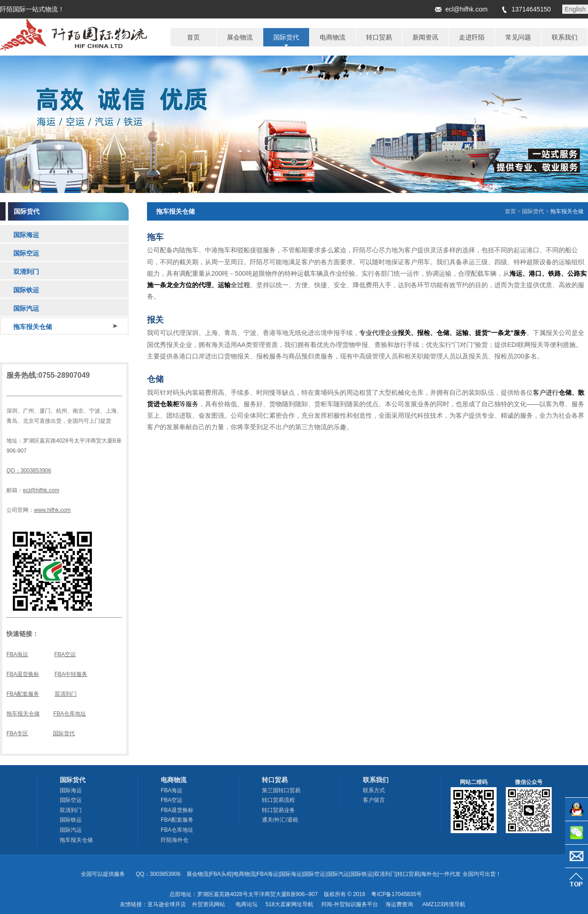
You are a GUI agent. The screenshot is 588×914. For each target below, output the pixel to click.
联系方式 (374, 790)
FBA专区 (17, 733)
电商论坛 (247, 904)
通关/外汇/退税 (280, 820)
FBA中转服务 (71, 674)
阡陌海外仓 (175, 840)
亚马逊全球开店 (167, 904)
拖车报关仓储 (33, 327)
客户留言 (374, 800)
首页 (510, 211)
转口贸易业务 (278, 810)
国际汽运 (26, 308)
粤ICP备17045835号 (396, 894)
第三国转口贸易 (281, 790)
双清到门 (26, 272)
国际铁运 (26, 290)
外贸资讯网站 (209, 904)
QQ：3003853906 (29, 471)
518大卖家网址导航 (289, 904)
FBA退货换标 (23, 674)
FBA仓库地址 (70, 714)
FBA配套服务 (23, 694)
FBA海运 (17, 654)
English (575, 9)
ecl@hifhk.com (466, 9)
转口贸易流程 (278, 800)
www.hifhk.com (52, 510)
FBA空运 (65, 654)
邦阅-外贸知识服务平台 (350, 904)
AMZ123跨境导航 (444, 904)
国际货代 (64, 733)
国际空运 (26, 253)
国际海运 (26, 235)
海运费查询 (399, 904)
